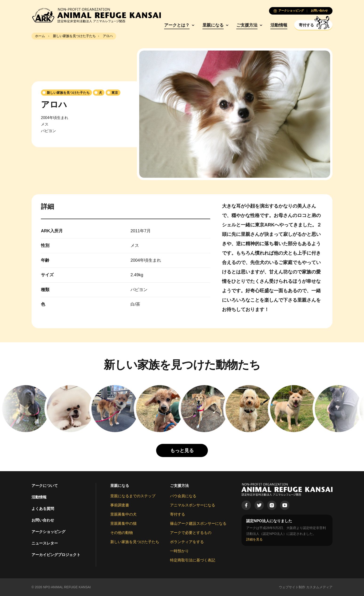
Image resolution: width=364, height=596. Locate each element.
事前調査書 (120, 505)
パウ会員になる (183, 496)
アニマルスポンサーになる (193, 505)
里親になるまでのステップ (133, 496)
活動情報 (279, 25)
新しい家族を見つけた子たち (135, 542)
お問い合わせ (43, 520)
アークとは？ (177, 25)
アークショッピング (48, 532)
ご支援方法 (247, 25)
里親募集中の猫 (123, 523)
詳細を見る (254, 539)
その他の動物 (122, 533)
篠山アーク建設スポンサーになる (198, 523)
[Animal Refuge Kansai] (96, 15)
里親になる (213, 25)
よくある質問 (43, 509)
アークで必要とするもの (191, 533)
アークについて (45, 486)
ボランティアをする (187, 542)
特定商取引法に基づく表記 (193, 560)
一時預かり (179, 551)
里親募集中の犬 (123, 514)
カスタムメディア (319, 587)
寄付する (178, 514)
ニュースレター (45, 543)
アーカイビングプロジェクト (56, 555)
